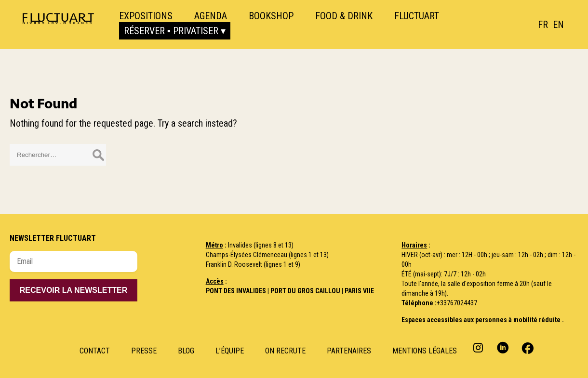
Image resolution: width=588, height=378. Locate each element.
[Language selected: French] (553, 25)
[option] (558, 25)
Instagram (479, 347)
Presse (144, 351)
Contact (95, 351)
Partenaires (349, 351)
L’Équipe (230, 351)
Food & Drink (344, 16)
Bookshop (271, 16)
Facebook (527, 347)
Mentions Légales (425, 351)
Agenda (211, 16)
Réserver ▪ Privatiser (171, 31)
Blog (186, 351)
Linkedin (503, 347)
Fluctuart (417, 16)
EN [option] (558, 25)
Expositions (146, 16)
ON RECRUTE (285, 351)
